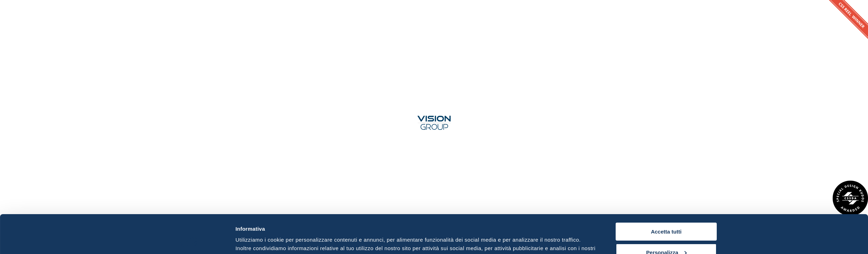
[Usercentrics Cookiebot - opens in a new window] (189, 240)
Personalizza (666, 216)
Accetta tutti (666, 196)
